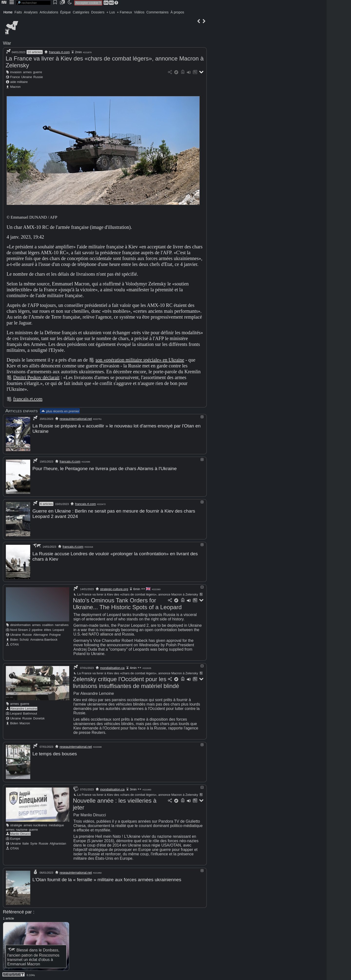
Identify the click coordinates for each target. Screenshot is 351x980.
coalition (48, 624)
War (7, 43)
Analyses (31, 12)
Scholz (24, 639)
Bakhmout (30, 713)
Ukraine (27, 77)
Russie (38, 77)
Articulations (49, 12)
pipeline (37, 629)
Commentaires (157, 12)
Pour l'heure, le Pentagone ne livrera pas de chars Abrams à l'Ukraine (105, 468)
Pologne (55, 634)
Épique (66, 12)
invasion (16, 72)
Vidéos (139, 12)
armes (27, 72)
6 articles (46, 504)
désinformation (20, 624)
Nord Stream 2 (20, 629)
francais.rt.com (59, 52)
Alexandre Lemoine (24, 708)
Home (8, 12)
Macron (15, 87)
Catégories (81, 12)
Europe (15, 838)
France (15, 77)
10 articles (34, 52)
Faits (18, 12)
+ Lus (111, 12)
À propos (177, 12)
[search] (33, 3)
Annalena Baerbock (44, 639)
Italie (25, 843)
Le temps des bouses (55, 753)
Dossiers (98, 12)
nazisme (22, 829)
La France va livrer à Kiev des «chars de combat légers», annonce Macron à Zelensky (136, 594)
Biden (14, 639)
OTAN (15, 644)
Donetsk (39, 718)
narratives (62, 624)
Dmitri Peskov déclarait (36, 377)
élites (48, 629)
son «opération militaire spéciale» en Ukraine (140, 360)
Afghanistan (58, 843)
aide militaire (19, 82)
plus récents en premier (60, 411)
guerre (37, 72)
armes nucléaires (35, 824)
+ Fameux (124, 12)
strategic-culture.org (114, 589)
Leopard (58, 629)
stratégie (16, 824)
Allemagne (40, 634)
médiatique (56, 824)
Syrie (34, 843)
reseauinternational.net (76, 419)
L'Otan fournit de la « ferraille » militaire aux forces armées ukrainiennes (107, 879)
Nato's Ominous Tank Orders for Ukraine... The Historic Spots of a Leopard (127, 603)
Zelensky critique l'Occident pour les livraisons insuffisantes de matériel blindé (126, 682)
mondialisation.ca (112, 667)
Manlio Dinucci (20, 833)
